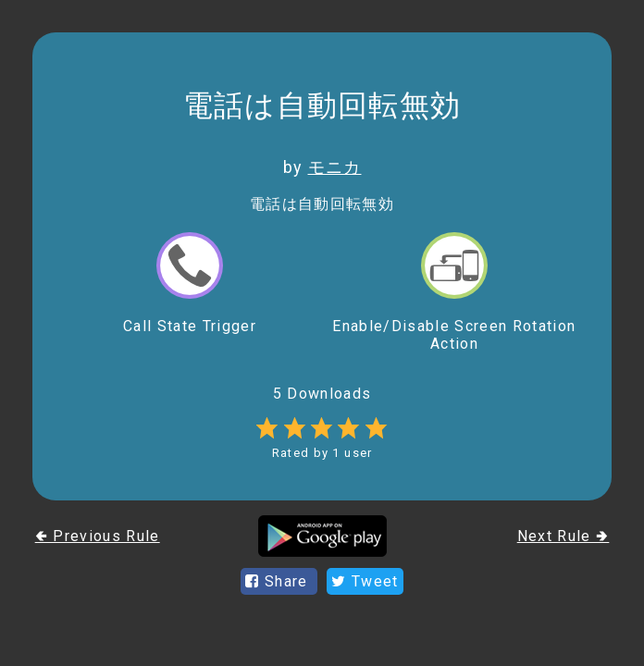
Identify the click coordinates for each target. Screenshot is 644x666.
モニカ (335, 167)
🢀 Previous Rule (98, 536)
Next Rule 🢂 (563, 536)
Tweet (365, 581)
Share (279, 581)
